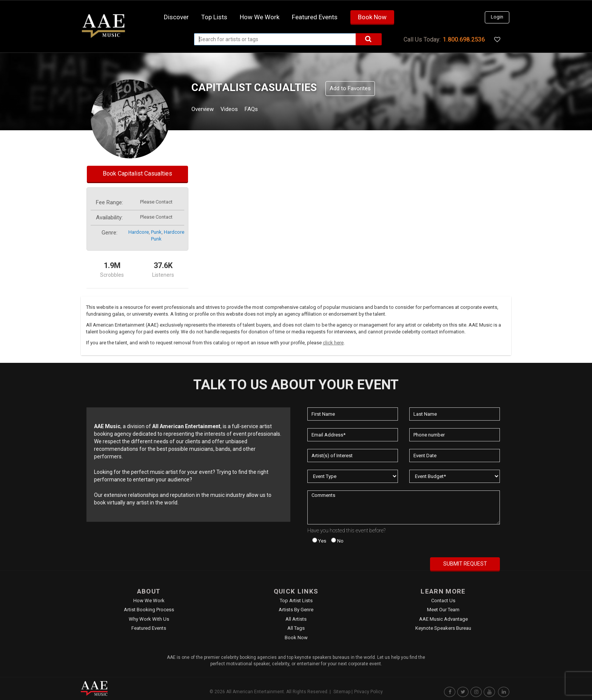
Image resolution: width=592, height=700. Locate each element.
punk (156, 232)
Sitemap (342, 692)
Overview (205, 110)
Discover (176, 17)
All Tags (296, 628)
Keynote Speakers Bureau (443, 628)
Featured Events (315, 17)
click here (333, 343)
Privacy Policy (368, 692)
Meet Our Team (443, 610)
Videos (238, 110)
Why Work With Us (149, 619)
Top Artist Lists (296, 601)
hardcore (139, 232)
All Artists (296, 619)
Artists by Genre (296, 610)
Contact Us (443, 601)
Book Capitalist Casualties (137, 173)
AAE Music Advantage (443, 619)
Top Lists (214, 17)
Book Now (372, 17)
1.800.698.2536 (464, 39)
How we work (260, 17)
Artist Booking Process (149, 610)
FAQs (265, 110)
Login (497, 17)
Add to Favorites (350, 88)
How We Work (149, 601)
